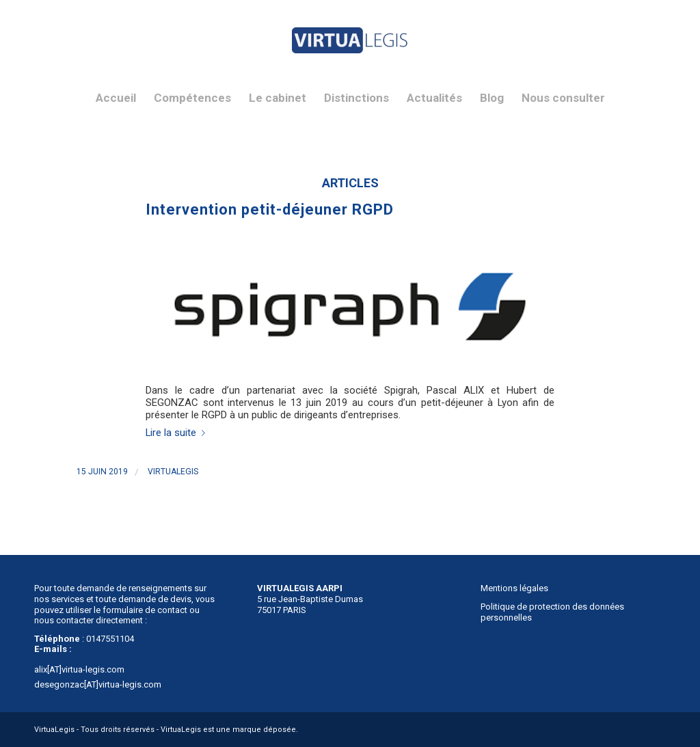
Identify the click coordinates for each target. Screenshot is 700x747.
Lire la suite (178, 433)
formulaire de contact (145, 610)
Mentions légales (514, 588)
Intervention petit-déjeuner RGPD (270, 209)
